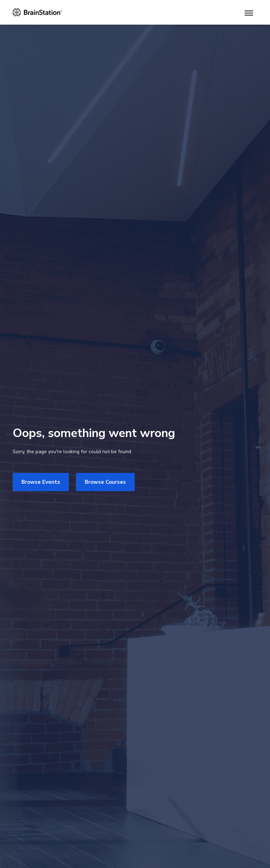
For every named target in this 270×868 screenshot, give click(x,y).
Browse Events (41, 482)
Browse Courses (105, 482)
